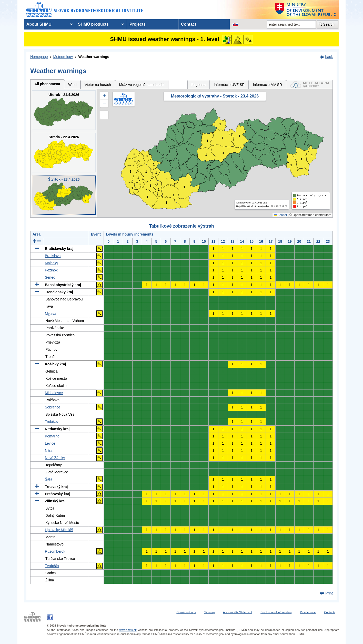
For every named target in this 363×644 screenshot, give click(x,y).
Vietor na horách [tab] (98, 85)
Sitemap (209, 612)
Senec (50, 277)
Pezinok (51, 270)
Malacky (51, 263)
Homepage (39, 57)
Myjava (51, 314)
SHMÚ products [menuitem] (93, 24)
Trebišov (52, 422)
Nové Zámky (55, 458)
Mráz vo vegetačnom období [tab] (142, 85)
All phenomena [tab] (47, 84)
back (329, 57)
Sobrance (53, 407)
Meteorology (63, 57)
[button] (104, 96)
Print (329, 593)
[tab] (309, 85)
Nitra (49, 451)
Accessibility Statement (238, 612)
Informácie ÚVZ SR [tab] (229, 85)
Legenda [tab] (199, 85)
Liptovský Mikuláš (59, 530)
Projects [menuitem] (138, 24)
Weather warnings (94, 57)
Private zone (308, 612)
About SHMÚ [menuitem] (39, 24)
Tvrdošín (52, 566)
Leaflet (280, 215)
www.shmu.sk (128, 630)
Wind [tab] (72, 85)
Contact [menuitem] (189, 24)
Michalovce (54, 393)
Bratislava (53, 256)
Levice (50, 443)
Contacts (330, 612)
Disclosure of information (276, 612)
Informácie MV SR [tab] (267, 85)
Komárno (52, 436)
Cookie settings (186, 612)
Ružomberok (55, 551)
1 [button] (132, 188)
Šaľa (49, 479)
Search (329, 24)
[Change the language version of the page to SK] (235, 24)
